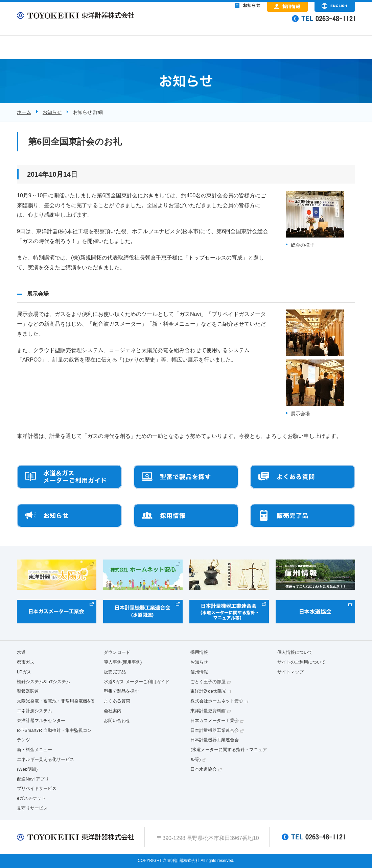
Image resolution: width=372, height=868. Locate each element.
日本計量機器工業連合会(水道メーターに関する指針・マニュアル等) (228, 750)
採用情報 (199, 652)
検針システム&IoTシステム (44, 682)
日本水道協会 (204, 769)
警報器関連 (28, 691)
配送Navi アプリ (33, 779)
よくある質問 (117, 701)
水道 (21, 652)
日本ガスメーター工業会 (215, 721)
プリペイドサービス (37, 788)
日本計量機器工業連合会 (215, 730)
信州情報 (199, 672)
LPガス (24, 672)
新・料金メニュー (34, 750)
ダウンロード (117, 652)
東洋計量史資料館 (208, 711)
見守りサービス (32, 808)
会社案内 (113, 711)
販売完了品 (115, 672)
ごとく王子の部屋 (208, 682)
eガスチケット (31, 798)
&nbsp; (220, 24)
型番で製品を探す (121, 691)
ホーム (24, 112)
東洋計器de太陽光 (208, 691)
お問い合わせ (117, 721)
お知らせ (52, 112)
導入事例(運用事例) (123, 662)
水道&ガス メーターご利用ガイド (137, 682)
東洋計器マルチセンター (41, 721)
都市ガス (26, 662)
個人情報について (295, 652)
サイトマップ (290, 672)
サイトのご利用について (301, 662)
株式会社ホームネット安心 (217, 701)
